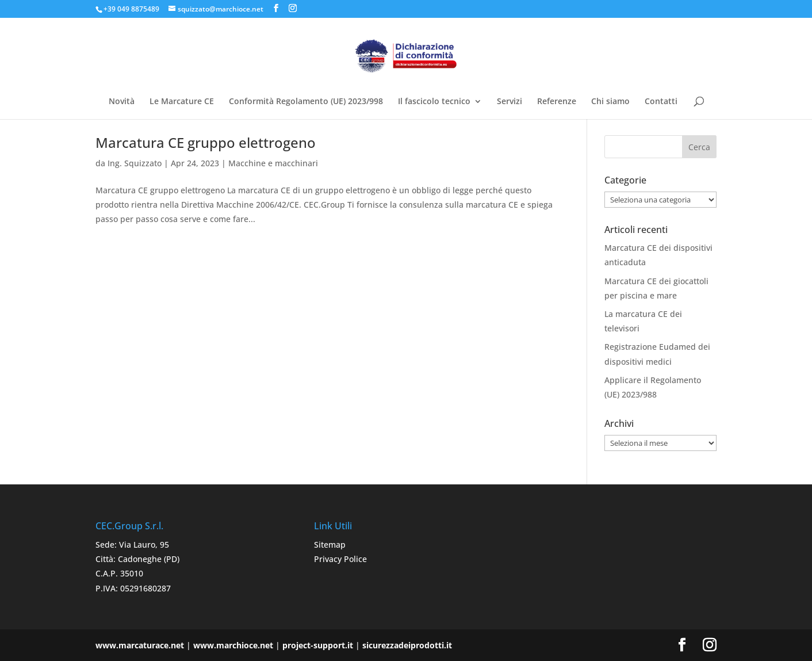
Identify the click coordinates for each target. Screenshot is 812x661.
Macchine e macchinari (273, 163)
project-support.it (318, 645)
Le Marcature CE (182, 102)
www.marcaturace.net (140, 645)
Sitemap (330, 545)
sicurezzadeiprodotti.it (407, 645)
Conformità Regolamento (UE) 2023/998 (306, 102)
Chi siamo (610, 102)
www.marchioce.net (233, 645)
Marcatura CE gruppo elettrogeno (206, 142)
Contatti (661, 102)
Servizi (510, 102)
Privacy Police (340, 559)
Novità (122, 102)
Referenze (557, 102)
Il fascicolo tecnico (434, 102)
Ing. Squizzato (135, 163)
